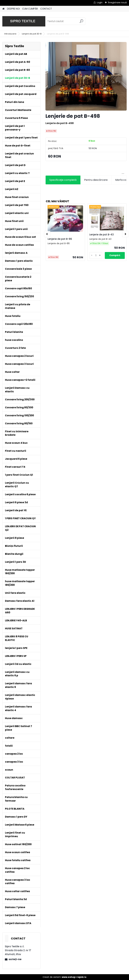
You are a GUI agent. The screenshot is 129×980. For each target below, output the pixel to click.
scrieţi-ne (15, 959)
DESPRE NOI (13, 9)
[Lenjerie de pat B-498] (86, 76)
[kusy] (96, 256)
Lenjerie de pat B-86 (60, 239)
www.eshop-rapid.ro (74, 977)
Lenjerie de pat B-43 (102, 235)
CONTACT (46, 9)
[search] (81, 22)
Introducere (10, 34)
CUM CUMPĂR (30, 9)
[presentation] (47, 234)
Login (100, 3)
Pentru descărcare (96, 180)
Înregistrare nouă (117, 3)
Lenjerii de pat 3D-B (32, 34)
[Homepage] (3, 9)
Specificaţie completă (63, 180)
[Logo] (24, 21)
